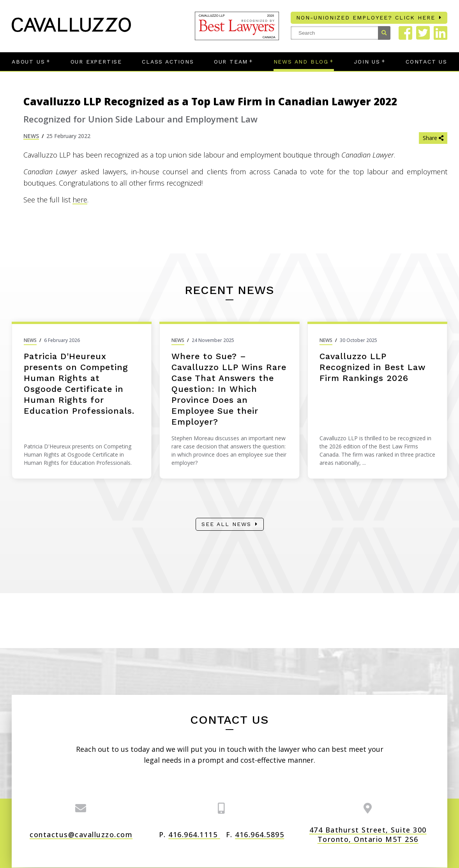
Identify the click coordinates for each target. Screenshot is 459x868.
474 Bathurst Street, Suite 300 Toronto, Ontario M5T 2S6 (368, 834)
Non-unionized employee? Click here (366, 18)
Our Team (231, 62)
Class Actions (168, 62)
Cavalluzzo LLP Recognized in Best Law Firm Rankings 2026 (372, 367)
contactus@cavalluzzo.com (81, 834)
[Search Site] (339, 33)
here (80, 200)
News (31, 136)
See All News (226, 524)
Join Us (367, 62)
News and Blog (301, 62)
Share (433, 138)
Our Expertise (96, 62)
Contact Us (426, 62)
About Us (28, 62)
